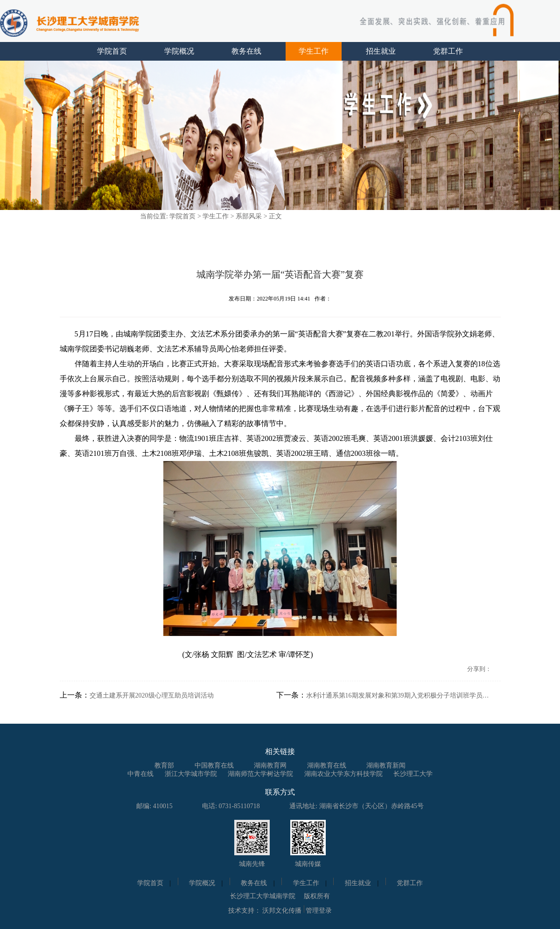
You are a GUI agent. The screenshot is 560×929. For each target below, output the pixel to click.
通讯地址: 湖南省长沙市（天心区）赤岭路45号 (356, 806)
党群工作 (448, 51)
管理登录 (319, 911)
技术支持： (245, 911)
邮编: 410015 (154, 806)
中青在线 (140, 774)
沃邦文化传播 (282, 911)
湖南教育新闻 (386, 765)
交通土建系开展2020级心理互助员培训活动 (152, 695)
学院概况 (179, 51)
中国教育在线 (214, 765)
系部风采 (249, 216)
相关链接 (280, 751)
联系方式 (280, 792)
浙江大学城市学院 (191, 774)
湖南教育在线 (327, 765)
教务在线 (246, 51)
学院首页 (112, 51)
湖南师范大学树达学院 (260, 774)
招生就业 (381, 51)
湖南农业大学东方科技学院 (343, 774)
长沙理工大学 (413, 774)
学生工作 (314, 51)
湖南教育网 (270, 765)
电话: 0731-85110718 (231, 806)
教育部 (164, 765)
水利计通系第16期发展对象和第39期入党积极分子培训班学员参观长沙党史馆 (399, 695)
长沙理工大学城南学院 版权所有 (280, 896)
